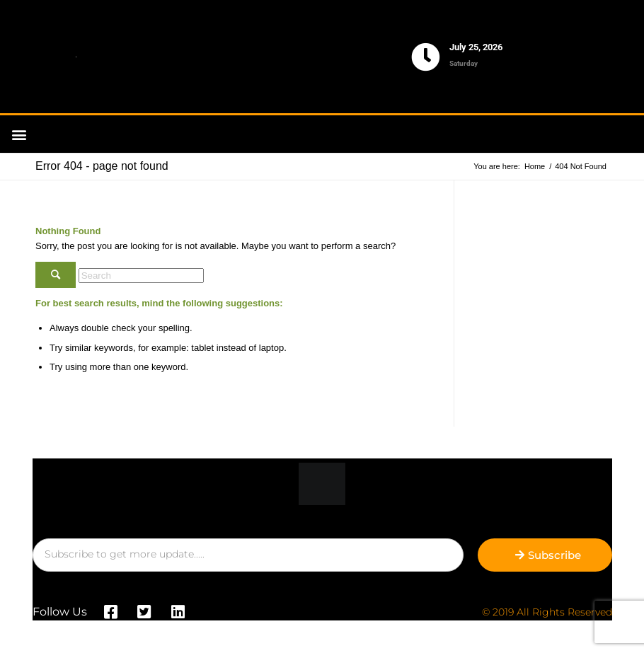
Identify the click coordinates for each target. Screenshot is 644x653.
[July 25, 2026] (426, 57)
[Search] (141, 276)
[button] (19, 134)
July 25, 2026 (476, 47)
